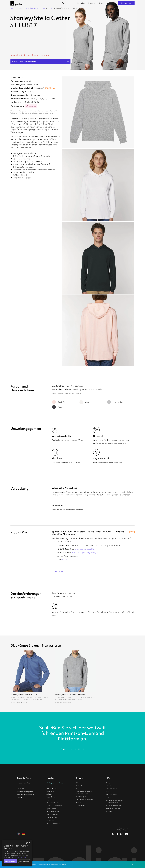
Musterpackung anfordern (55, 783)
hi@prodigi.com (123, 830)
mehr (65, 559)
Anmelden (111, 3)
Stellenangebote (82, 805)
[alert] (17, 853)
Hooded (51, 8)
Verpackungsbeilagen (24, 783)
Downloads (110, 797)
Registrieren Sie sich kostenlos (73, 749)
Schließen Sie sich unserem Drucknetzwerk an (115, 801)
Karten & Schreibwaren (54, 806)
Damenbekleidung (53, 814)
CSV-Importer (22, 797)
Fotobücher (50, 800)
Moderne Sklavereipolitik (114, 805)
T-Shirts (43, 8)
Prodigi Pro (60, 571)
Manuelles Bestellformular (26, 795)
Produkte (81, 3)
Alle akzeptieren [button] (11, 861)
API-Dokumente (111, 795)
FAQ (107, 792)
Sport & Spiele (51, 809)
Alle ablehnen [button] (24, 861)
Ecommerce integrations (25, 792)
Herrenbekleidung (32, 8)
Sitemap (109, 811)
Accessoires (50, 820)
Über (101, 3)
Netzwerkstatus (111, 789)
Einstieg (108, 786)
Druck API (20, 789)
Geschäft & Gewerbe (53, 823)
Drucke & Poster (52, 788)
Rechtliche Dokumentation (115, 808)
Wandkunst (50, 791)
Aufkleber (50, 794)
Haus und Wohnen (53, 803)
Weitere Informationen (22, 857)
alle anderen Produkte (85, 549)
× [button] (29, 843)
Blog (78, 789)
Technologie (51, 797)
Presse (78, 802)
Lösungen (92, 3)
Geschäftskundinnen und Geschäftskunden (84, 793)
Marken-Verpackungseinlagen (85, 552)
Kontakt (79, 786)
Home (13, 8)
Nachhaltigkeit (81, 797)
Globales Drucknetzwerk (84, 800)
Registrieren (126, 3)
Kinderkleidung (52, 817)
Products (20, 8)
